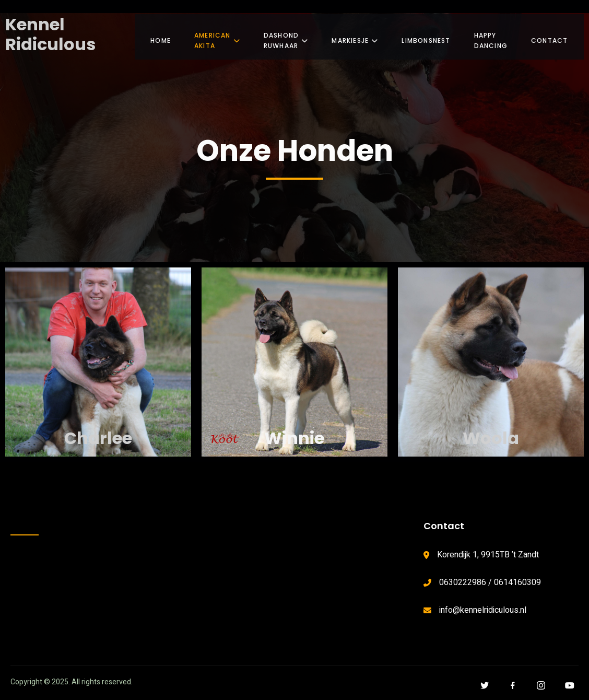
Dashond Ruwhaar (290, 36)
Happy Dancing (498, 36)
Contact (558, 36)
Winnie (294, 438)
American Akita (217, 36)
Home (161, 36)
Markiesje (362, 36)
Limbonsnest (433, 36)
